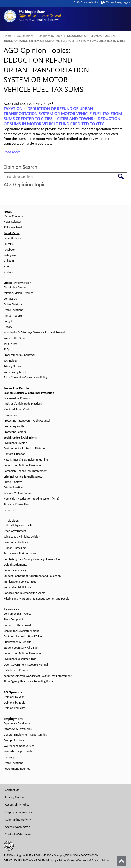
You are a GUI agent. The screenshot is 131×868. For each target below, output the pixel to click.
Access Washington (17, 827)
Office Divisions (13, 304)
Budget (8, 321)
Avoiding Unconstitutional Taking (23, 637)
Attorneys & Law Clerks (18, 729)
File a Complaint (13, 620)
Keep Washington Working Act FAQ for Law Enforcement (38, 676)
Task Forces (11, 344)
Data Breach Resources (17, 670)
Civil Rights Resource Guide (20, 659)
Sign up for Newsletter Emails (21, 631)
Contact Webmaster (18, 834)
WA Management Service (19, 746)
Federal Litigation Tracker (19, 525)
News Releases (13, 222)
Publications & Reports (17, 642)
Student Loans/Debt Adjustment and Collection (32, 576)
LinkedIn (9, 261)
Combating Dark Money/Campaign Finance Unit (33, 559)
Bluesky (8, 244)
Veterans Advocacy (15, 571)
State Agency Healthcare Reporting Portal (29, 682)
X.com (7, 267)
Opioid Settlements (15, 565)
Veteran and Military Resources (23, 465)
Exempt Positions (14, 740)
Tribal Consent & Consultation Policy (26, 378)
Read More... (13, 152)
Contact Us (10, 299)
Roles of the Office (15, 338)
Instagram (10, 255)
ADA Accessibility (86, 2)
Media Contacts (13, 216)
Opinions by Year (14, 697)
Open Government (15, 531)
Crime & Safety (13, 482)
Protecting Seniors (15, 432)
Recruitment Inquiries (17, 769)
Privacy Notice (12, 366)
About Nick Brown (15, 288)
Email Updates (12, 238)
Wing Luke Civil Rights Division (22, 537)
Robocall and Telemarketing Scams (24, 593)
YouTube (9, 272)
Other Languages (115, 2)
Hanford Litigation (15, 454)
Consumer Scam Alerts (17, 614)
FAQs (7, 349)
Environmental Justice (17, 542)
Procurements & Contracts (20, 355)
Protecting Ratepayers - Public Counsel (27, 421)
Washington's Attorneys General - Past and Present (34, 333)
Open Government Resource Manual (26, 665)
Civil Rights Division (15, 443)
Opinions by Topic (50, 36)
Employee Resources (18, 812)
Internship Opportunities (19, 752)
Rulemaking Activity (16, 372)
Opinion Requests (14, 708)
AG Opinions (25, 36)
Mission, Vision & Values (18, 293)
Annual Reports (13, 316)
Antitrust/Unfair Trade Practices (23, 404)
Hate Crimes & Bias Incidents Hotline (26, 460)
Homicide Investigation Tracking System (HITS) (31, 499)
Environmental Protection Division (24, 449)
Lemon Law (11, 415)
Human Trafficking (15, 548)
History (8, 327)
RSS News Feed (13, 227)
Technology (11, 361)
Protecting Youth (14, 426)
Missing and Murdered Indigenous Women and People (36, 599)
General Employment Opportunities (25, 735)
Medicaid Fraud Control (18, 410)
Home (8, 36)
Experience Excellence (17, 723)
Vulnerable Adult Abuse (18, 587)
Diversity (9, 757)
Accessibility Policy (17, 805)
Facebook (9, 250)
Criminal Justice (13, 487)
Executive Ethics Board (17, 625)
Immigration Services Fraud (20, 582)
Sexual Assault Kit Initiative (20, 553)
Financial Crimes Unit (16, 504)
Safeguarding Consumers (19, 398)
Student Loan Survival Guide (21, 648)
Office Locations (13, 310)
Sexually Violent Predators (19, 493)
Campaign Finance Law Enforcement (26, 471)
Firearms (9, 510)
